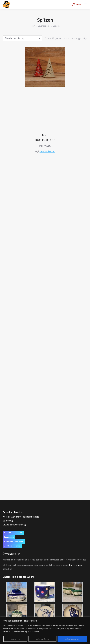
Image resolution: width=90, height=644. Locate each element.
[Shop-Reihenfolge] (22, 38)
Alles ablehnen (43, 639)
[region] (45, 630)
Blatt (45, 135)
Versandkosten (47, 151)
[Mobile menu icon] (86, 5)
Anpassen (15, 639)
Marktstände (76, 565)
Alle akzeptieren (72, 639)
